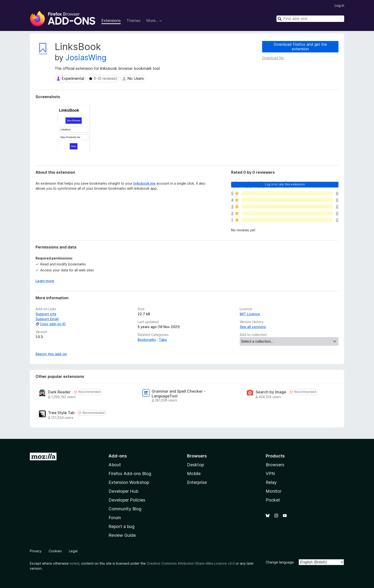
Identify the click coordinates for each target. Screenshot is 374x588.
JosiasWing (86, 58)
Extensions (111, 20)
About (115, 465)
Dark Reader (59, 392)
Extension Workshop (129, 482)
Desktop (195, 465)
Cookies (55, 551)
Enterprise (197, 482)
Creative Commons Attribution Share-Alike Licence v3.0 (191, 563)
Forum (115, 518)
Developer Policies (127, 500)
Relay (271, 482)
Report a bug (122, 526)
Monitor (274, 491)
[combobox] (310, 19)
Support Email (47, 319)
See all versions (253, 327)
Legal (73, 551)
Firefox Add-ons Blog (130, 474)
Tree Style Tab (61, 413)
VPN (270, 474)
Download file (273, 58)
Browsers (275, 465)
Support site (46, 314)
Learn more (45, 281)
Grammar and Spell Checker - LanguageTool (179, 394)
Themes (133, 20)
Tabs (163, 340)
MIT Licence (250, 314)
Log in (339, 5)
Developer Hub (123, 491)
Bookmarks (147, 340)
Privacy (36, 551)
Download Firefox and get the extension (300, 47)
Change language (280, 562)
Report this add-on (51, 354)
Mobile (194, 474)
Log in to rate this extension (285, 184)
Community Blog (125, 509)
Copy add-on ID (51, 324)
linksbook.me (144, 183)
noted (74, 563)
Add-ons (118, 456)
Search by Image (271, 392)
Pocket (273, 500)
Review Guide (122, 535)
